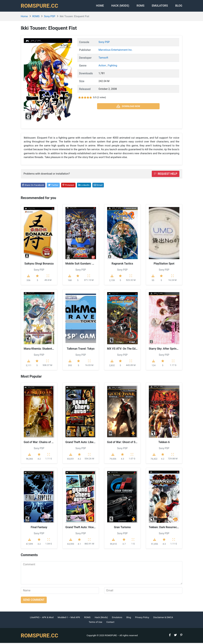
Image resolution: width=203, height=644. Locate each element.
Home (96, 6)
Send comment (34, 601)
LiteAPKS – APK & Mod (42, 618)
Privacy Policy (142, 618)
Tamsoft (103, 59)
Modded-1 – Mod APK (69, 618)
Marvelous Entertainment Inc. (115, 51)
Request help (165, 175)
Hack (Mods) (101, 618)
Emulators (159, 6)
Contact (110, 623)
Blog (179, 6)
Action (103, 66)
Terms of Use (96, 623)
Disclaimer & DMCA (163, 618)
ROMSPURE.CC (40, 6)
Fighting (113, 66)
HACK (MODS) (117, 6)
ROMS (139, 6)
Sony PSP (49, 17)
